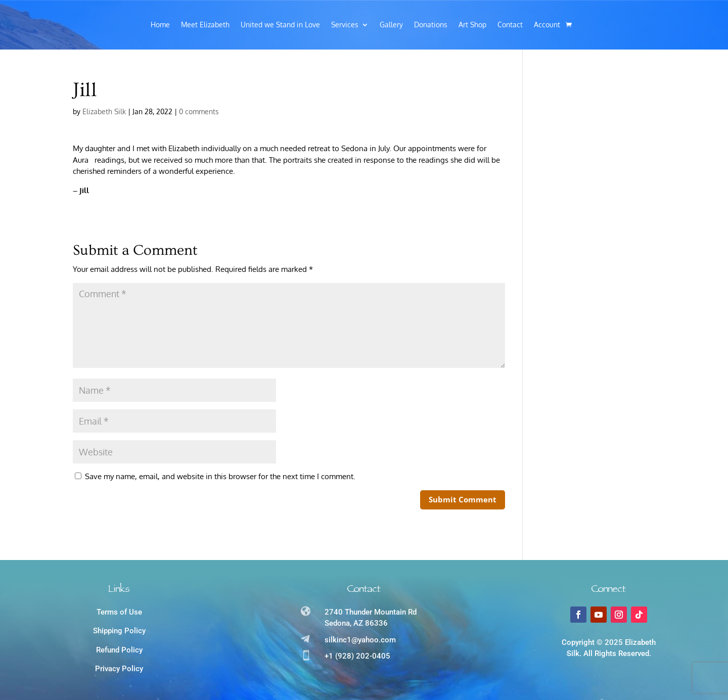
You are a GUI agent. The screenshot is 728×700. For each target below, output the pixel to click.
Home (160, 25)
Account (547, 25)
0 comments (199, 111)
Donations (431, 25)
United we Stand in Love (280, 25)
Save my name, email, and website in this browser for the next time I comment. (220, 476)
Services (345, 25)
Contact (510, 25)
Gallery (391, 25)
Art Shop (472, 25)
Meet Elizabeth (205, 25)
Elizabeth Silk (104, 111)
